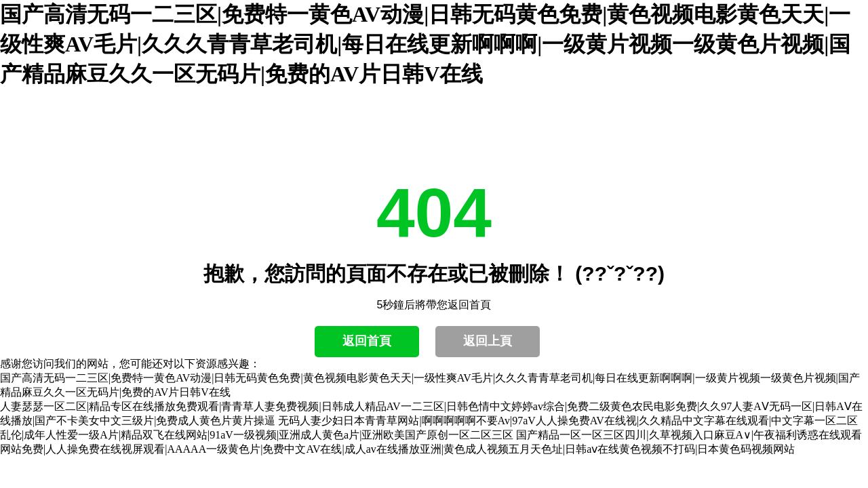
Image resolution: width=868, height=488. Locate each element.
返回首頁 (367, 341)
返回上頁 (488, 341)
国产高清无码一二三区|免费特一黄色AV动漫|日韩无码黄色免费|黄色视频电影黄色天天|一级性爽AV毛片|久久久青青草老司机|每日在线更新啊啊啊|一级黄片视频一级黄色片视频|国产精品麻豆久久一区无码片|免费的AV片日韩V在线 (425, 44)
